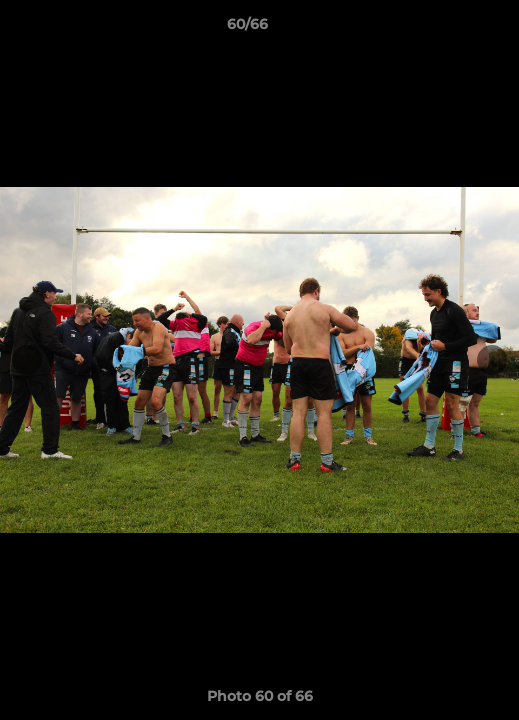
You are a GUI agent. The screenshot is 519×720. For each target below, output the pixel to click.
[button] (447, 29)
